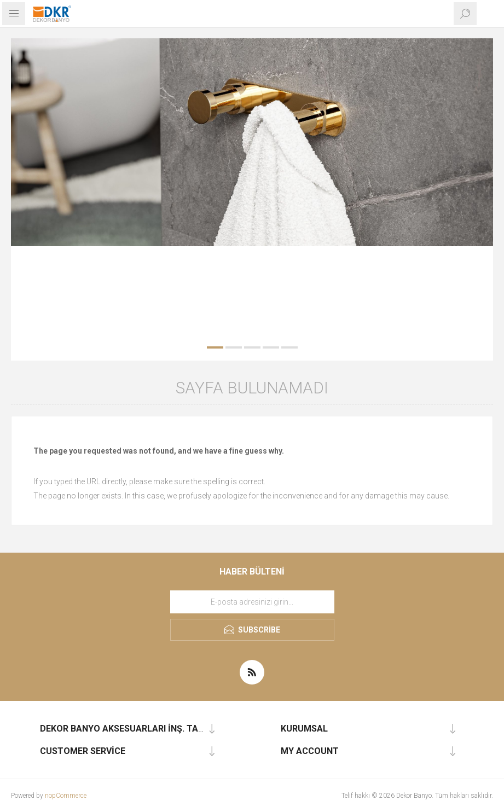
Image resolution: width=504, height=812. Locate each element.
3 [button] (252, 347)
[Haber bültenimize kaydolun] (252, 602)
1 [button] (215, 347)
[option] (252, 142)
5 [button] (289, 347)
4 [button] (271, 347)
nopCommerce (66, 796)
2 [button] (234, 347)
